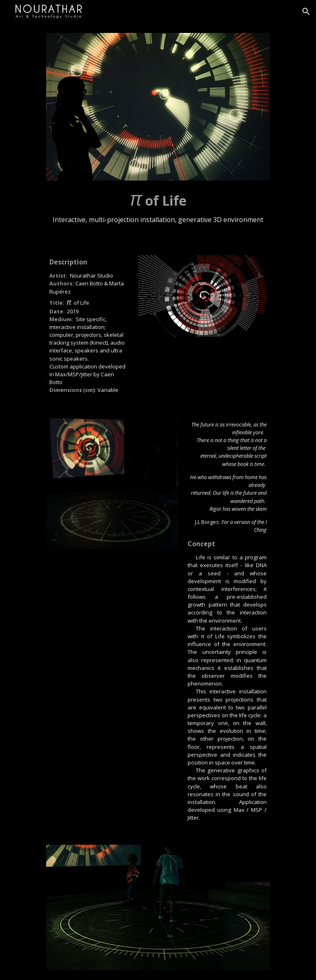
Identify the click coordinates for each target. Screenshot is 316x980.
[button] (306, 12)
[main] (158, 208)
